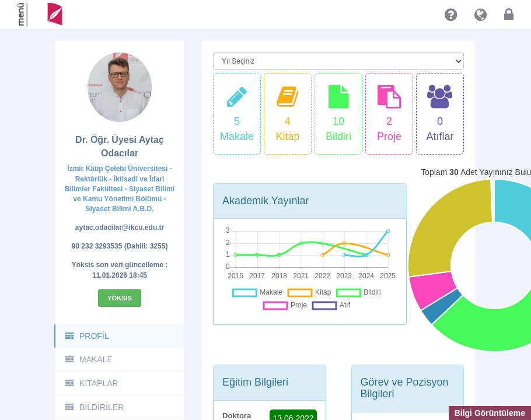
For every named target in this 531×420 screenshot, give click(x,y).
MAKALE (88, 359)
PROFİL (87, 336)
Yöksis (120, 298)
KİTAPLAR (91, 383)
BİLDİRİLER (94, 407)
